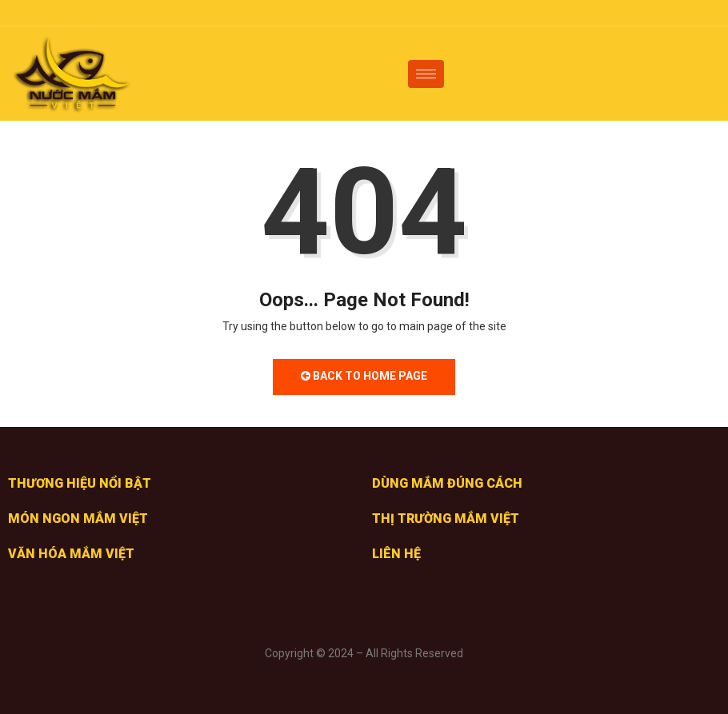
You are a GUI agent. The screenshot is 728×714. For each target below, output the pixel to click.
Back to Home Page (364, 376)
